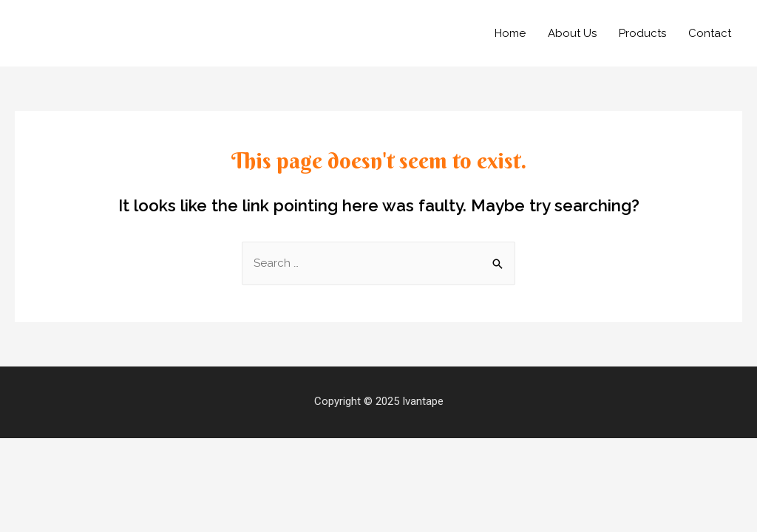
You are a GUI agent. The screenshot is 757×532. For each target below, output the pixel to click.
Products (642, 33)
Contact (710, 33)
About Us (572, 33)
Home (510, 33)
